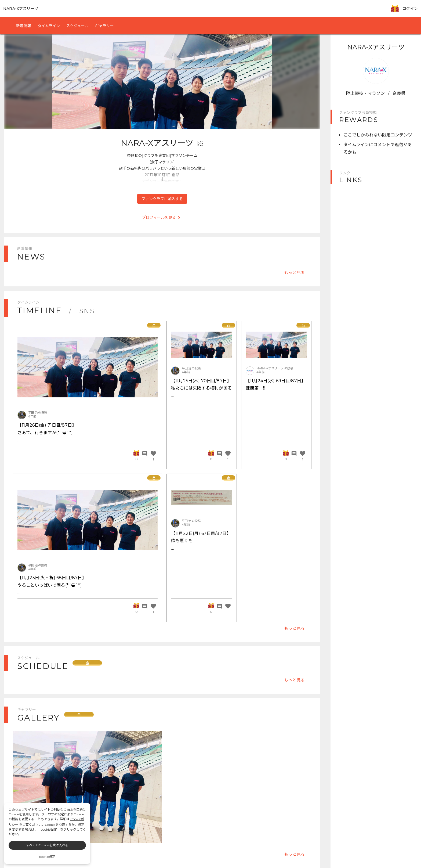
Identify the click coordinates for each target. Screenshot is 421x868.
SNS (87, 311)
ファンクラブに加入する (162, 199)
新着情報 (24, 26)
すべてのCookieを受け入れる (47, 845)
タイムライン (49, 26)
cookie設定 (47, 857)
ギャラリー (104, 26)
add (162, 179)
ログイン (410, 9)
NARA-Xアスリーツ (21, 9)
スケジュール (77, 26)
